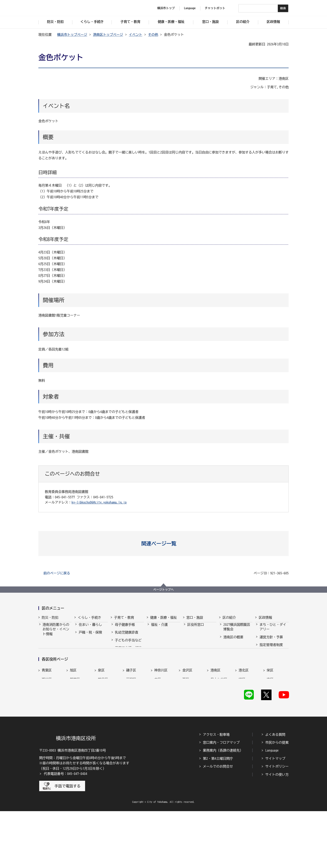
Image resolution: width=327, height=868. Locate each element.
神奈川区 (161, 719)
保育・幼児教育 (127, 659)
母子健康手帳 (125, 628)
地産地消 (230, 669)
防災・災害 (51, 645)
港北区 (244, 719)
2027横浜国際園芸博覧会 (237, 631)
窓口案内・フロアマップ (221, 799)
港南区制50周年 (235, 677)
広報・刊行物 (269, 680)
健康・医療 (159, 636)
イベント (136, 35)
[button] (164, 544)
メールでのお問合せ (218, 823)
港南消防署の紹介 (56, 661)
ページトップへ (163, 590)
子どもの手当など (128, 644)
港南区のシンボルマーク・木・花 (237, 658)
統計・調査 (268, 672)
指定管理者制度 (271, 649)
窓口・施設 (195, 617)
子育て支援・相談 (128, 652)
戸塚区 (131, 728)
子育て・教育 (124, 617)
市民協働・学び (90, 644)
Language (272, 807)
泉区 (101, 719)
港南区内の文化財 (237, 649)
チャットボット (215, 8)
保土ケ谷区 (219, 728)
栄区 (270, 719)
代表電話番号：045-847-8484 (65, 831)
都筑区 (75, 728)
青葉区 (47, 719)
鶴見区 (103, 728)
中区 (158, 728)
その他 (153, 35)
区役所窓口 (196, 628)
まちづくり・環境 (92, 652)
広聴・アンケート (273, 687)
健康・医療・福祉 (163, 617)
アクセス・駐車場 (216, 791)
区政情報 (265, 617)
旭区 (73, 719)
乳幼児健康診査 (127, 636)
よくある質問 (275, 791)
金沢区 (187, 719)
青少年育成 (123, 675)
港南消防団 (51, 669)
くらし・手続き (89, 617)
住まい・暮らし (90, 628)
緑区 (242, 728)
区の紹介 (229, 617)
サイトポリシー (277, 823)
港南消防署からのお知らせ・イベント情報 (56, 633)
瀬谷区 (47, 728)
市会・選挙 (268, 664)
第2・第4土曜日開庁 (218, 815)
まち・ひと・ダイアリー (273, 631)
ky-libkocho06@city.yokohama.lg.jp (99, 502)
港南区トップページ (108, 35)
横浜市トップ (166, 8)
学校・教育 (123, 683)
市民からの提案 (277, 799)
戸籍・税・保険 (90, 636)
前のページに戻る (57, 573)
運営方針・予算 (271, 641)
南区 (270, 728)
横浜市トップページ (72, 35)
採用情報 (266, 656)
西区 (186, 728)
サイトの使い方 (277, 831)
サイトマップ (275, 815)
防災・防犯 (50, 617)
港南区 (215, 719)
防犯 (46, 653)
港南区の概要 (233, 641)
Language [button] (190, 8)
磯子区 (131, 719)
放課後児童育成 (127, 667)
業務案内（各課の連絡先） (223, 807)
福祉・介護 (159, 628)
